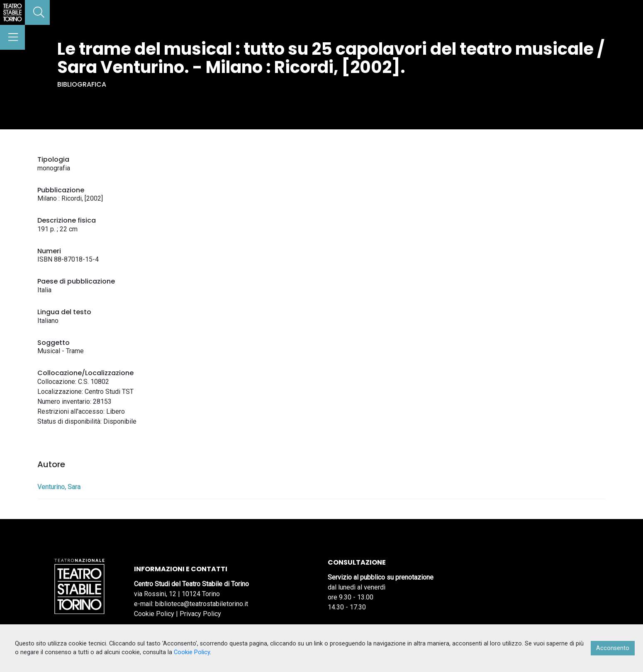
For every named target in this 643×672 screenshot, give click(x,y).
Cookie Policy (154, 614)
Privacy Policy (200, 614)
